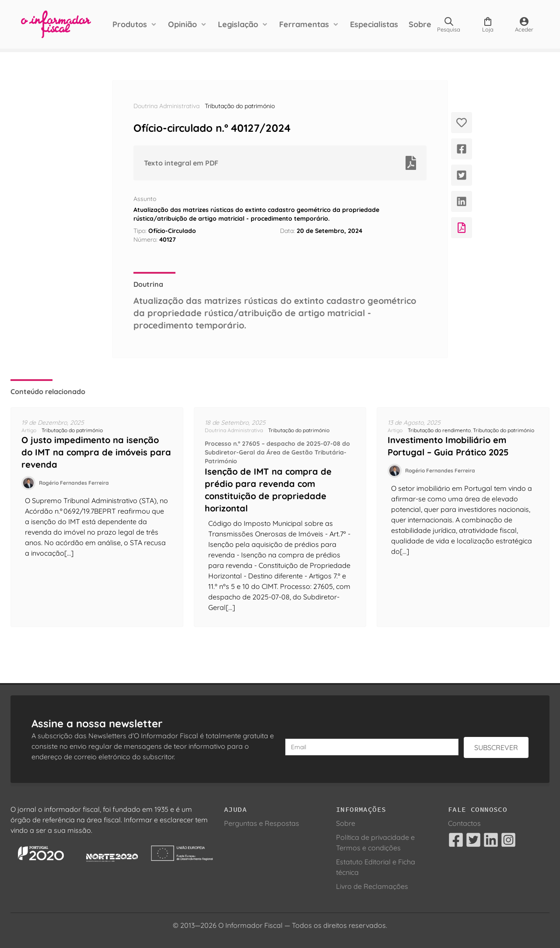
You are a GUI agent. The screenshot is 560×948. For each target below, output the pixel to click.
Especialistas (374, 24)
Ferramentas (304, 24)
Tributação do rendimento (439, 430)
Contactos (464, 823)
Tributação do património (240, 106)
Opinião (182, 24)
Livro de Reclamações (372, 886)
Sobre (420, 24)
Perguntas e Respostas (262, 823)
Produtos (130, 24)
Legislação (238, 24)
